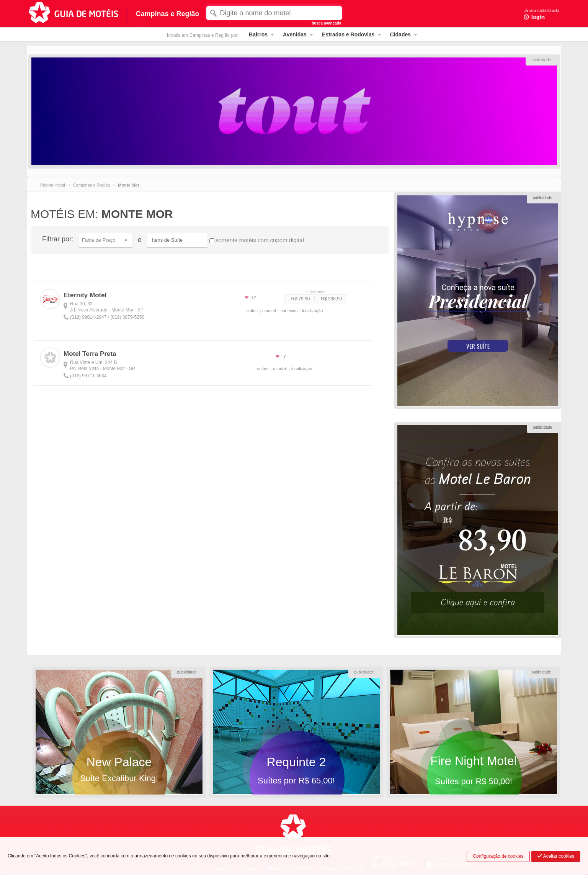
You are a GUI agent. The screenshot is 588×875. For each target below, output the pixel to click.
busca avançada (326, 23)
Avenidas (295, 34)
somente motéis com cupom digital (257, 240)
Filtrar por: (58, 239)
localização (312, 311)
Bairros (258, 34)
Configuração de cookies (498, 856)
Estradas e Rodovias (348, 34)
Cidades (400, 34)
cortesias (289, 311)
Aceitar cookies (556, 856)
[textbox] (274, 13)
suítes (252, 311)
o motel (269, 311)
